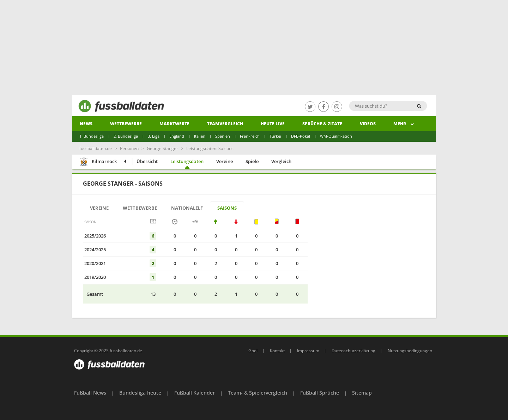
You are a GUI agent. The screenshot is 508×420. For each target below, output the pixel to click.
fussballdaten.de (96, 148)
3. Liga (154, 136)
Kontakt (277, 351)
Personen (129, 148)
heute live (273, 124)
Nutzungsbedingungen (410, 351)
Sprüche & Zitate (322, 124)
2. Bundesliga (126, 136)
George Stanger (162, 148)
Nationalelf (187, 208)
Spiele (252, 161)
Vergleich (281, 161)
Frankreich (250, 136)
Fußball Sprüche (320, 393)
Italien (200, 136)
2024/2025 (95, 250)
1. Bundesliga (92, 136)
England (177, 136)
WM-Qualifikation (336, 136)
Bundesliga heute (140, 393)
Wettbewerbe (126, 124)
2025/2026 (95, 236)
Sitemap (362, 393)
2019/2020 (95, 277)
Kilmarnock (98, 162)
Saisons (227, 208)
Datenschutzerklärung (353, 351)
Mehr (404, 124)
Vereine (225, 161)
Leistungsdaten (187, 161)
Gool (253, 351)
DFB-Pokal (301, 136)
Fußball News (90, 393)
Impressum (308, 351)
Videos (368, 124)
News (86, 124)
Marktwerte (174, 124)
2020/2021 (95, 263)
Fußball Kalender (195, 393)
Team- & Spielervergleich (258, 393)
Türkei (275, 136)
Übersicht (147, 161)
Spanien (223, 136)
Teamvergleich (225, 124)
